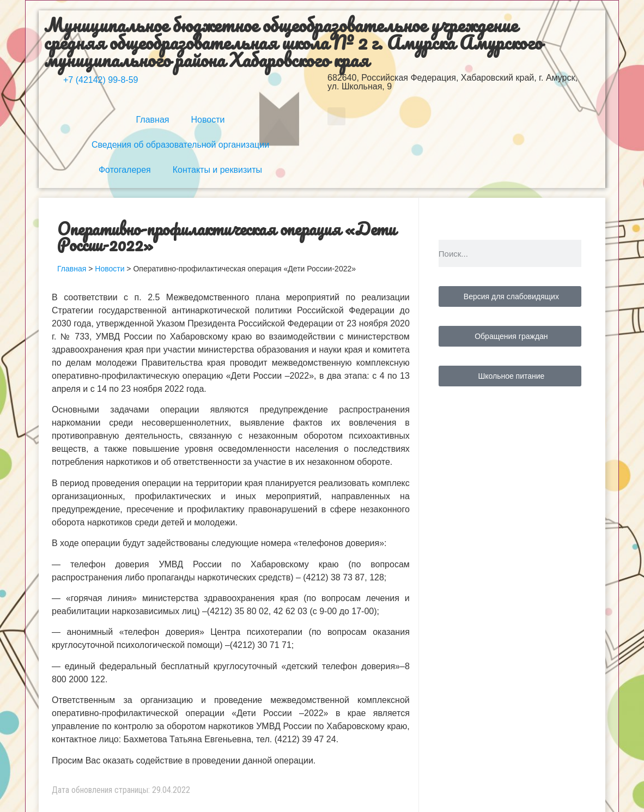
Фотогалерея (125, 170)
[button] (336, 116)
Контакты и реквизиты (217, 170)
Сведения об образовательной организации (180, 145)
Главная (153, 120)
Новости (208, 120)
